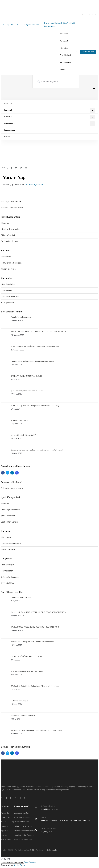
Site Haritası (6, 840)
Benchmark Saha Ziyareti (24, 840)
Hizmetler (64, 48)
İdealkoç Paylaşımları (11, 229)
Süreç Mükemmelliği (22, 817)
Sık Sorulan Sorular (10, 241)
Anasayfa (64, 34)
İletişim (63, 69)
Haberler (5, 223)
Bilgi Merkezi (65, 55)
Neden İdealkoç (7, 822)
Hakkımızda (6, 257)
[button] (76, 52)
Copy (30, 862)
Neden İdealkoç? (9, 269)
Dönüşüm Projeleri (21, 813)
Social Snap (19, 865)
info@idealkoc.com (31, 25)
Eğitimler (5, 831)
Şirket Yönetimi (8, 235)
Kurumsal (64, 41)
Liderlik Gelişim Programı (24, 835)
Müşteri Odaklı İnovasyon (24, 831)
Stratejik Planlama (21, 822)
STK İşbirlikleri (8, 303)
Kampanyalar (65, 62)
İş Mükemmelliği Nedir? (12, 263)
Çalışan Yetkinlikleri (10, 296)
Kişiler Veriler (52, 850)
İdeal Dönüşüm (8, 284)
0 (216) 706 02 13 (11, 25)
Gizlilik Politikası (36, 850)
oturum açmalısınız (35, 185)
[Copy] (12, 862)
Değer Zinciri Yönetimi (23, 826)
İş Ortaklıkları (7, 290)
